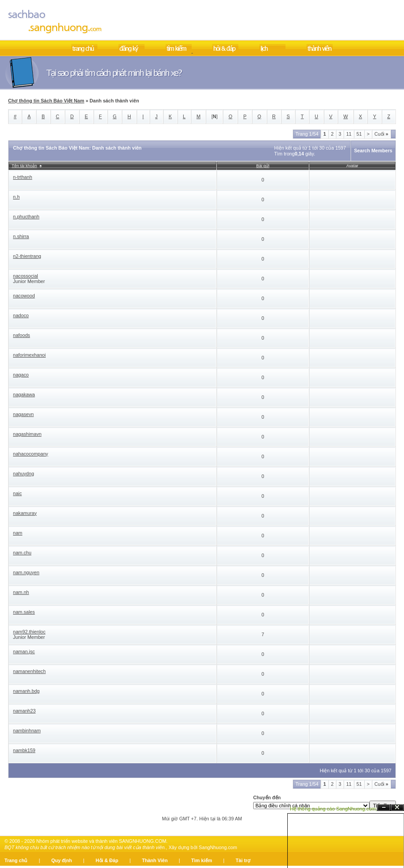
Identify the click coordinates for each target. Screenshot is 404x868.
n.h (16, 197)
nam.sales (24, 612)
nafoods (22, 335)
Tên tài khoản (24, 166)
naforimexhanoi (29, 355)
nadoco (21, 315)
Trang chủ (16, 860)
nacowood (24, 296)
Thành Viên (155, 860)
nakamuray (25, 513)
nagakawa (24, 394)
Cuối (381, 134)
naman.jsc (24, 651)
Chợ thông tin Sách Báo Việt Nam (46, 101)
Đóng (397, 808)
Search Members (373, 151)
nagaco (21, 375)
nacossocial (26, 276)
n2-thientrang (27, 256)
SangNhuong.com (218, 847)
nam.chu (22, 553)
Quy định (61, 860)
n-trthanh (23, 177)
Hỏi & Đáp (107, 860)
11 (349, 134)
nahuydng (24, 474)
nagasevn (23, 414)
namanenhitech (29, 671)
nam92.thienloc (29, 632)
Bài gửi (263, 166)
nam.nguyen (26, 572)
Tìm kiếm (202, 860)
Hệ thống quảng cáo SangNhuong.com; (334, 809)
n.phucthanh (26, 217)
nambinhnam (27, 731)
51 (359, 134)
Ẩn (384, 808)
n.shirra (21, 236)
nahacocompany (31, 454)
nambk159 (24, 750)
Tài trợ (243, 860)
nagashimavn (27, 434)
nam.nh (21, 592)
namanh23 (24, 711)
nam (18, 533)
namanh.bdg (26, 691)
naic (18, 493)
